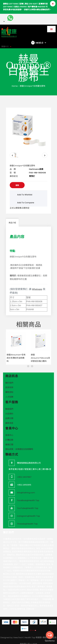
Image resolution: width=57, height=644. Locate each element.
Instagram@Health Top (28, 510)
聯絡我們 (9, 403)
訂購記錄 (9, 434)
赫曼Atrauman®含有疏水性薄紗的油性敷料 (16, 352)
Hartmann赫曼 (36, 169)
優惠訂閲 (9, 438)
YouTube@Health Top (28, 502)
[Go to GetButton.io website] (50, 641)
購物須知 (9, 386)
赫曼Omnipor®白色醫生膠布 (32, 86)
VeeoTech (18, 632)
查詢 (17, 185)
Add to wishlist (25, 195)
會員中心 (9, 429)
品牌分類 (9, 412)
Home (15, 86)
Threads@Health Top (27, 518)
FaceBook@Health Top (28, 494)
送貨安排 (9, 381)
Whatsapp (37, 289)
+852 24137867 (24, 471)
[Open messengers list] (50, 635)
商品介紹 (12, 223)
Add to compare (26, 203)
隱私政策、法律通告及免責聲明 (19, 443)
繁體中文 (5, 47)
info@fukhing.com (26, 487)
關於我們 (9, 377)
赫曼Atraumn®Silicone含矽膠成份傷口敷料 (41, 352)
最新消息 (9, 417)
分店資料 (9, 408)
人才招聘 (9, 391)
